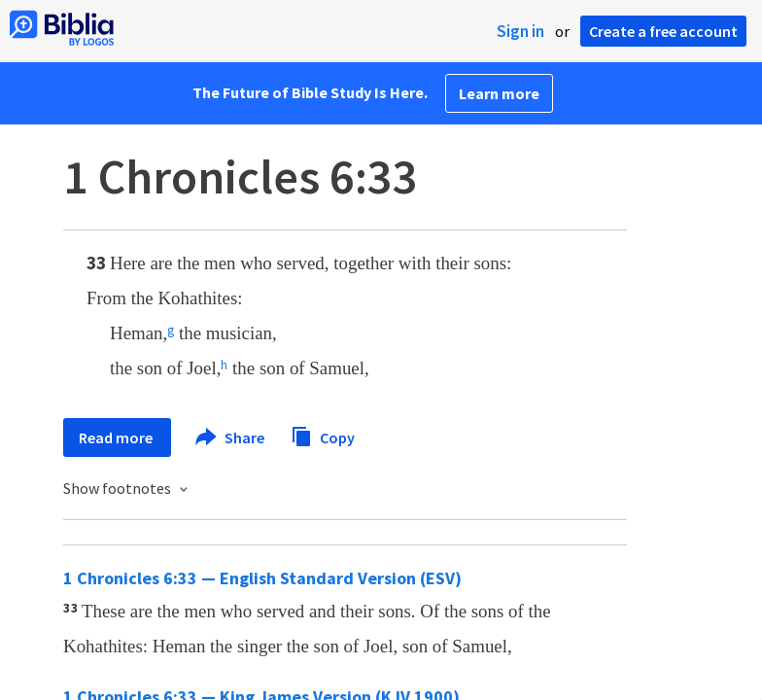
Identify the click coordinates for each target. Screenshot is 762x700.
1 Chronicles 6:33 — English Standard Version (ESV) (262, 578)
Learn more (499, 93)
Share (231, 437)
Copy (323, 435)
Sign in (520, 31)
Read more (117, 437)
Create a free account (663, 31)
